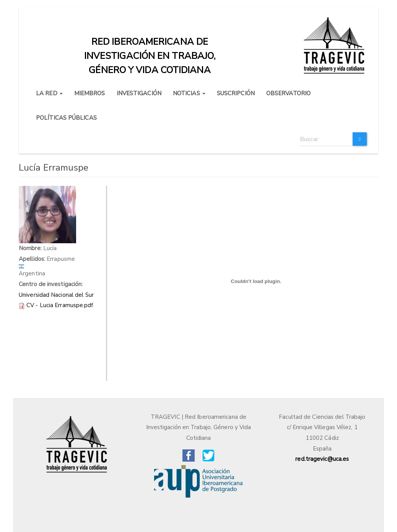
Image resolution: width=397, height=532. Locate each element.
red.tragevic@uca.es (322, 459)
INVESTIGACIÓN (139, 93)
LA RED (49, 93)
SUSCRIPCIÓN (236, 93)
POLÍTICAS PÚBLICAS (66, 118)
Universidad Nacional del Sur (56, 295)
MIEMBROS (90, 93)
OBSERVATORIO (288, 93)
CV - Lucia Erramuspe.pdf (60, 305)
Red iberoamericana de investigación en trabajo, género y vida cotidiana (150, 44)
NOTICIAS (189, 93)
